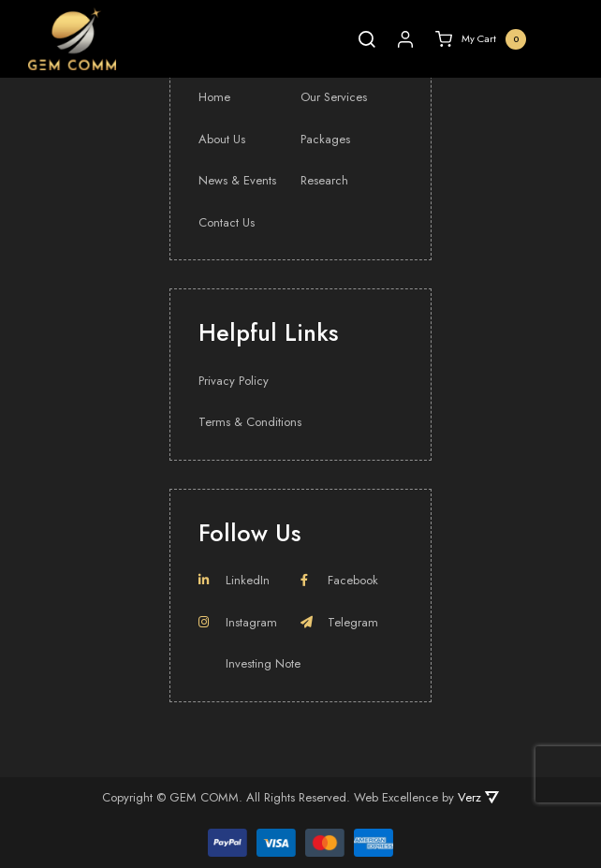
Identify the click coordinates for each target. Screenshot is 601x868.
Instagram (238, 622)
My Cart (481, 39)
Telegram (339, 622)
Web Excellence (396, 797)
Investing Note (263, 663)
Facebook (339, 580)
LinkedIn (234, 580)
